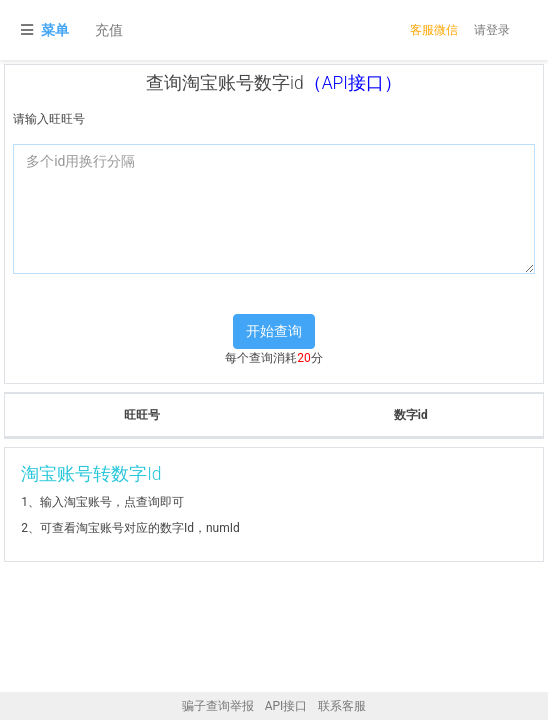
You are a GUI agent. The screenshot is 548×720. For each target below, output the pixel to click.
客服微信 (434, 30)
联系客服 (342, 706)
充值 (109, 30)
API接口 (286, 706)
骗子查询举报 (218, 706)
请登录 (492, 30)
